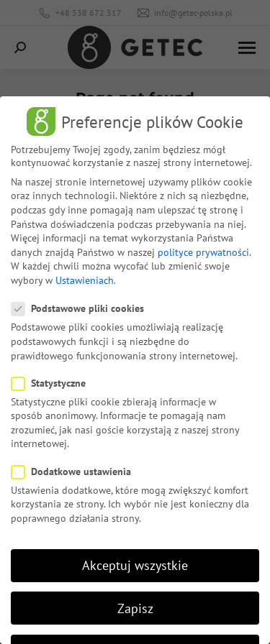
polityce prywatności (203, 252)
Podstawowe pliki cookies (82, 308)
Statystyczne (53, 383)
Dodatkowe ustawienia (76, 471)
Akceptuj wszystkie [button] (135, 565)
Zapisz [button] (135, 608)
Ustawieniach (85, 280)
